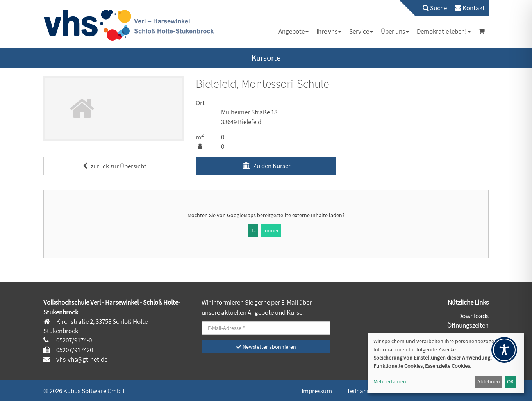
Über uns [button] (395, 31)
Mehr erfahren (390, 381)
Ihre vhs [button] (329, 31)
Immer (271, 230)
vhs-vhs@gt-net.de (81, 359)
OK (510, 381)
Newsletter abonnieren (266, 347)
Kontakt (470, 8)
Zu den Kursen (266, 166)
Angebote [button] (294, 31)
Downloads (473, 316)
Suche (435, 8)
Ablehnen (489, 381)
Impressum (317, 391)
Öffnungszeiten (468, 325)
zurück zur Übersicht (114, 166)
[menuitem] (431, 8)
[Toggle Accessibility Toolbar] (504, 350)
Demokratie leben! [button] (444, 31)
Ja (253, 230)
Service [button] (361, 31)
